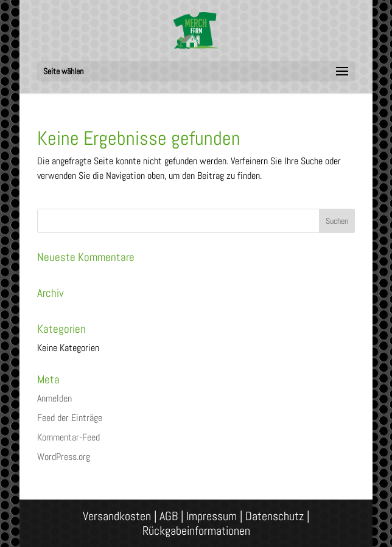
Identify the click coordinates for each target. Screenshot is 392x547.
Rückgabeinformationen (196, 531)
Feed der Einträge (70, 418)
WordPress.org (64, 457)
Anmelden (54, 398)
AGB (169, 516)
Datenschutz (275, 516)
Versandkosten (117, 516)
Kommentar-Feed (68, 437)
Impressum (212, 516)
